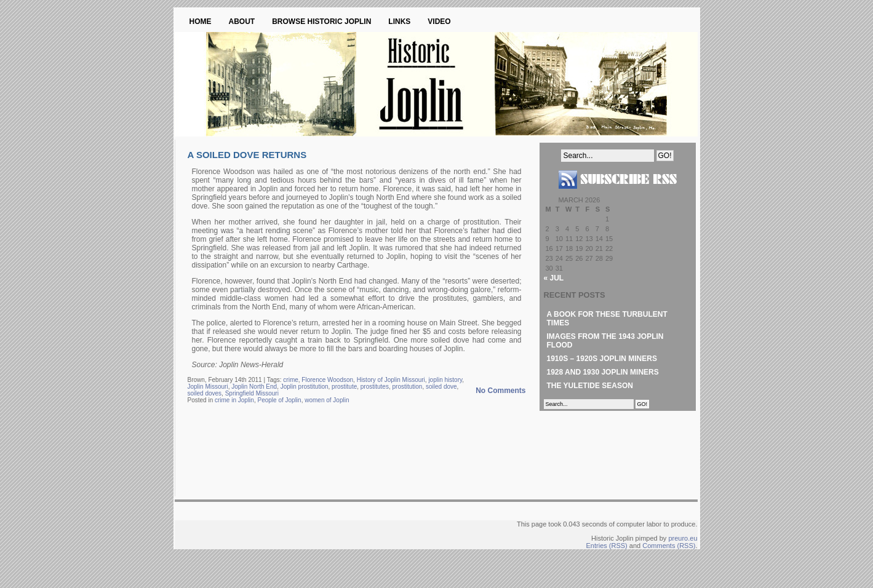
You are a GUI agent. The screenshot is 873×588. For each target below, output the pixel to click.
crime (290, 380)
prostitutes (375, 387)
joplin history (445, 380)
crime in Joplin (234, 400)
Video (439, 22)
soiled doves (205, 393)
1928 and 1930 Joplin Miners (603, 372)
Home (201, 22)
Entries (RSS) (607, 546)
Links (399, 22)
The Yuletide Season (590, 386)
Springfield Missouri (252, 393)
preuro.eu (683, 538)
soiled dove (441, 387)
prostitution (408, 387)
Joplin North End (254, 387)
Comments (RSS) (669, 546)
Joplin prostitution (305, 387)
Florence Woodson (327, 380)
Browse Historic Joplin (321, 22)
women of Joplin (327, 400)
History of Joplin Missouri (391, 380)
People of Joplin (279, 400)
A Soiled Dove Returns (247, 155)
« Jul (554, 278)
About (242, 22)
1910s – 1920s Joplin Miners (602, 359)
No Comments (500, 391)
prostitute (344, 387)
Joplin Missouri (208, 387)
